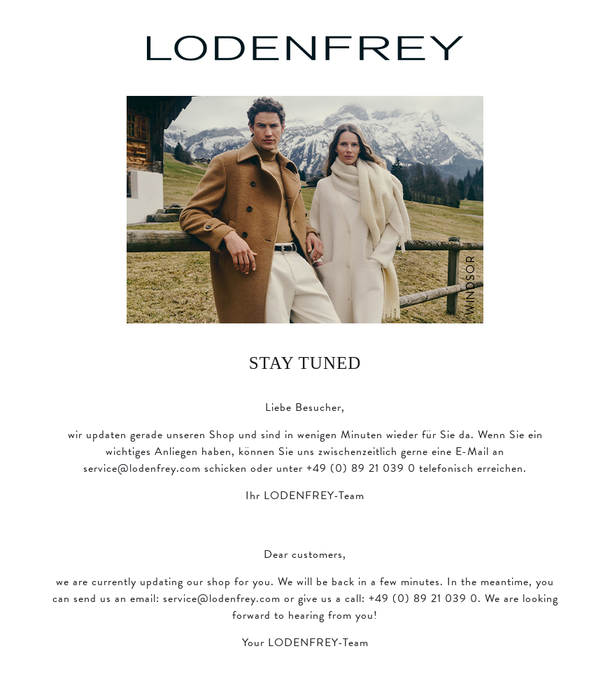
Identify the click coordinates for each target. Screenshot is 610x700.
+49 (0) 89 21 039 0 (361, 468)
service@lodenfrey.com (142, 468)
